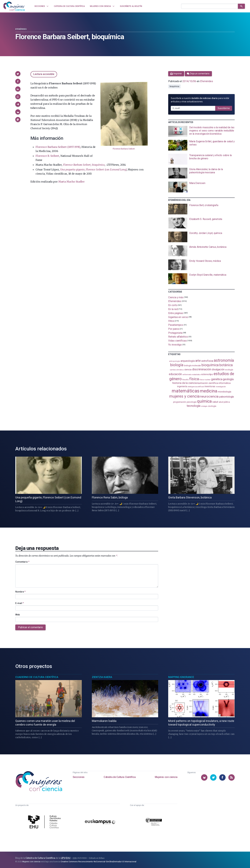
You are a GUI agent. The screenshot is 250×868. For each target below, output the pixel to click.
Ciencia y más (176, 297)
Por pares (174, 329)
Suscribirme (224, 108)
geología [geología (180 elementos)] (228, 379)
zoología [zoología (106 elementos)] (212, 406)
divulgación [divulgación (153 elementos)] (218, 369)
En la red (173, 309)
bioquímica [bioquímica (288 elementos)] (210, 365)
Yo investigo (175, 345)
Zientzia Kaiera (102, 677)
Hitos (171, 321)
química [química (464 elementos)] (204, 401)
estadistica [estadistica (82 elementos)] (196, 375)
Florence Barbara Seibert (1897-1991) (58, 147)
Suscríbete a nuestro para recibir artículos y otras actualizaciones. (200, 100)
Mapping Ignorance (181, 677)
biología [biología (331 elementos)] (177, 365)
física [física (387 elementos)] (194, 379)
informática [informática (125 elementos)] (225, 383)
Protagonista (175, 333)
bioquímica (174, 86)
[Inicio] (14, 6)
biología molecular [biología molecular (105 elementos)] (193, 365)
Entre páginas (176, 313)
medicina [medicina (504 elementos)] (208, 391)
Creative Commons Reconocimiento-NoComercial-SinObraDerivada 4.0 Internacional (99, 862)
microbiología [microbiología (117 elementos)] (224, 392)
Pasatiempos (176, 325)
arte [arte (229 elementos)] (198, 361)
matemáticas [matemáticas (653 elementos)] (186, 391)
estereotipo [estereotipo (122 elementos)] (207, 374)
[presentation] (201, 131)
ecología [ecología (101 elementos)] (229, 370)
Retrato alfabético (178, 337)
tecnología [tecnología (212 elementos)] (194, 406)
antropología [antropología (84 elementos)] (175, 361)
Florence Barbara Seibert (124, 149)
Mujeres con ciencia (166, 777)
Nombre (20, 592)
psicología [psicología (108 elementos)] (192, 402)
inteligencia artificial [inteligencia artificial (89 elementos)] (196, 387)
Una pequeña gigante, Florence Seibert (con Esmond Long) (94, 169)
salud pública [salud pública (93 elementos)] (224, 402)
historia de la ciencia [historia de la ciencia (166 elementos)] (184, 383)
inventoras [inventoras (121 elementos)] (210, 386)
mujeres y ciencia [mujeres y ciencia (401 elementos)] (184, 396)
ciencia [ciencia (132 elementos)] (188, 370)
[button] (18, 74)
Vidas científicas (177, 341)
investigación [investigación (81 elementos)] (221, 387)
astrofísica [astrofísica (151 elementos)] (207, 361)
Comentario (22, 562)
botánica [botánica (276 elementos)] (226, 365)
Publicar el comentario (30, 627)
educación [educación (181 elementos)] (175, 374)
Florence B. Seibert (47, 156)
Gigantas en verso (178, 317)
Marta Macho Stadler (72, 182)
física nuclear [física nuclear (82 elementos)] (205, 380)
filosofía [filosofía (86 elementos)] (185, 380)
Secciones (79, 777)
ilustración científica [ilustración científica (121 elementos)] (208, 383)
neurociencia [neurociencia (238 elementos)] (209, 396)
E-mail (20, 603)
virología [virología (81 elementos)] (204, 406)
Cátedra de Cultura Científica (120, 777)
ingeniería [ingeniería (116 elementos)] (182, 386)
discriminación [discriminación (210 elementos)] (202, 369)
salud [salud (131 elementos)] (215, 402)
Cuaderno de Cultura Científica (37, 677)
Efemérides (21, 29)
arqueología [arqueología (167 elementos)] (188, 361)
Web (18, 615)
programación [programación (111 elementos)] (180, 402)
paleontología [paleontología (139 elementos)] (226, 397)
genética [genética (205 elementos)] (217, 379)
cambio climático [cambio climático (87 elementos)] (177, 370)
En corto (173, 305)
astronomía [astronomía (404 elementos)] (224, 360)
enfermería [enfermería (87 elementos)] (187, 375)
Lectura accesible (44, 74)
